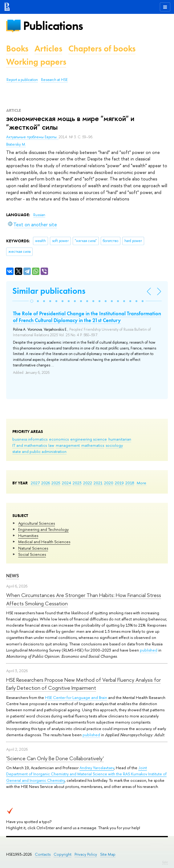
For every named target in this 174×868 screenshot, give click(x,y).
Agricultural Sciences (36, 523)
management (68, 445)
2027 (35, 483)
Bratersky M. (16, 144)
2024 (67, 483)
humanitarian (120, 439)
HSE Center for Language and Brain (76, 697)
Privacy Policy (86, 854)
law (51, 445)
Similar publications (49, 291)
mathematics (93, 445)
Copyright (63, 854)
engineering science (89, 439)
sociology (114, 445)
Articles (48, 48)
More (142, 483)
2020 (109, 483)
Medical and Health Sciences (44, 542)
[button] (32, 301)
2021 (98, 483)
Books (17, 48)
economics (59, 439)
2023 (77, 483)
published (149, 650)
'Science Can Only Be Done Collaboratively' (55, 758)
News (13, 576)
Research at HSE (54, 80)
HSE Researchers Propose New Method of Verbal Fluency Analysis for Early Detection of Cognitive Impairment (83, 684)
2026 (46, 483)
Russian (39, 215)
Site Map (108, 854)
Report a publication (22, 80)
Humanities (28, 535)
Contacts (43, 854)
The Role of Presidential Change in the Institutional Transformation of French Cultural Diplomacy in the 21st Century (87, 317)
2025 (56, 483)
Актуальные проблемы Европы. (32, 137)
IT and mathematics (30, 445)
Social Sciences (32, 554)
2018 (130, 483)
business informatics (30, 439)
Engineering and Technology (43, 529)
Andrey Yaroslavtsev (97, 768)
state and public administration (39, 451)
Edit (165, 862)
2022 (88, 483)
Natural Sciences (33, 548)
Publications (53, 26)
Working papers (36, 62)
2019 (119, 483)
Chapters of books (102, 48)
